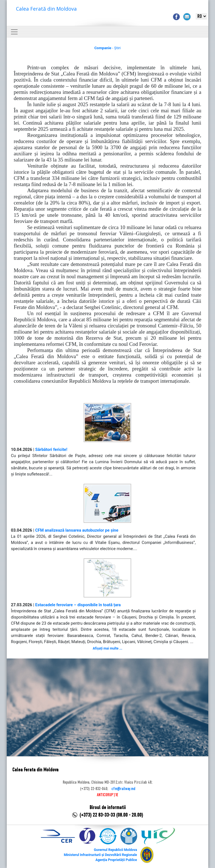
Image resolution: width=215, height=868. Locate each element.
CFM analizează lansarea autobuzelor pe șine (77, 530)
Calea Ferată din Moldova (46, 9)
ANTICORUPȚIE (107, 795)
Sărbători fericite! (51, 450)
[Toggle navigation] (14, 32)
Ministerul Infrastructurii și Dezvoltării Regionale (100, 855)
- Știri (107, 48)
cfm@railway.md (123, 789)
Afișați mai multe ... (107, 648)
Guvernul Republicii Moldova (115, 850)
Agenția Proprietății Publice (116, 860)
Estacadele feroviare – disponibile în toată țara (78, 605)
